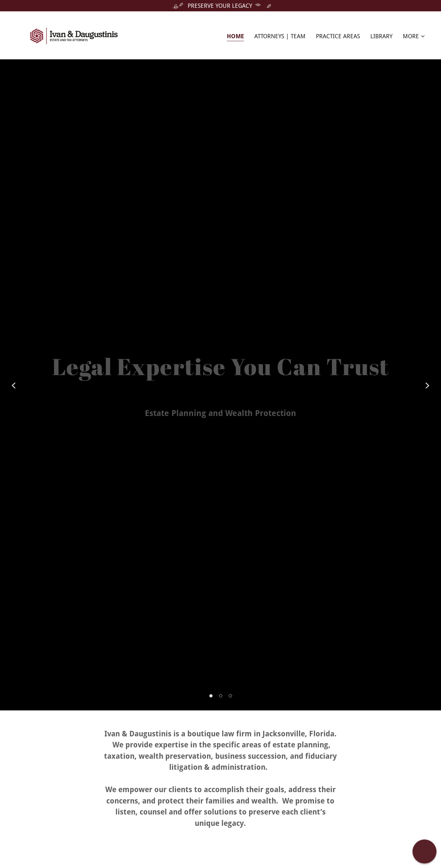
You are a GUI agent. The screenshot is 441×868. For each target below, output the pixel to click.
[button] (414, 36)
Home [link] (235, 36)
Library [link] (381, 36)
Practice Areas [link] (338, 36)
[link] (74, 35)
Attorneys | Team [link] (280, 36)
